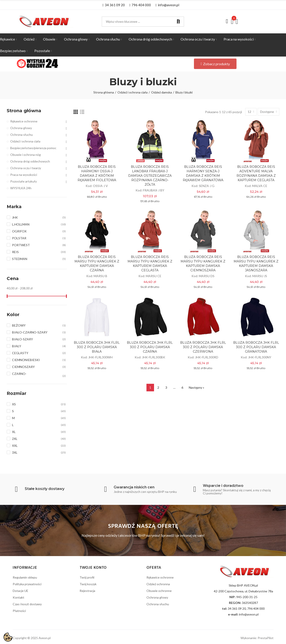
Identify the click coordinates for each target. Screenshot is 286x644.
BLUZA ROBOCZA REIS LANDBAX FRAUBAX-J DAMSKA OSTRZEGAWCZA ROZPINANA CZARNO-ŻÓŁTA (150, 176)
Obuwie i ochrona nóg (26, 155)
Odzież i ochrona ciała (25, 141)
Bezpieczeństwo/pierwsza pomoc (33, 148)
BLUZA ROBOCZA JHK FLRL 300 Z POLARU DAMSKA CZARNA (150, 347)
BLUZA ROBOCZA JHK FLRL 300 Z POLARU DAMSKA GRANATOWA (256, 347)
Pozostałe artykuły (24, 181)
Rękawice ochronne (24, 121)
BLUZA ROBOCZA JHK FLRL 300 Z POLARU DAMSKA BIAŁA (97, 347)
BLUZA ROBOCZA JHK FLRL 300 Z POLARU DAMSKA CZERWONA (203, 347)
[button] (113, 5)
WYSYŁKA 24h (21, 188)
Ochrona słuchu (22, 135)
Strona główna (24, 111)
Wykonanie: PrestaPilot (257, 638)
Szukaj (178, 22)
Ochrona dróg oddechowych (30, 161)
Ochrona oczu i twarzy (26, 168)
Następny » (196, 387)
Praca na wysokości (24, 175)
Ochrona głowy (21, 128)
